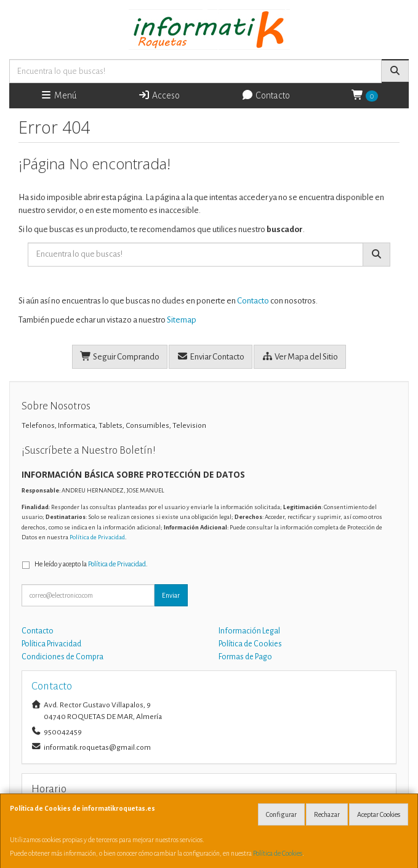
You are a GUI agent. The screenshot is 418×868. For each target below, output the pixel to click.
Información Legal (249, 631)
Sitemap (182, 320)
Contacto (266, 95)
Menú (58, 95)
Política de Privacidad (97, 537)
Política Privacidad (51, 644)
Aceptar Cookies (379, 814)
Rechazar (327, 814)
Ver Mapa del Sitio (300, 356)
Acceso (159, 95)
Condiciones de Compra (62, 657)
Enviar (171, 595)
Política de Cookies (278, 853)
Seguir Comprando (120, 356)
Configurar (281, 814)
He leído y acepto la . (91, 564)
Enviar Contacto (211, 356)
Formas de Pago (245, 657)
